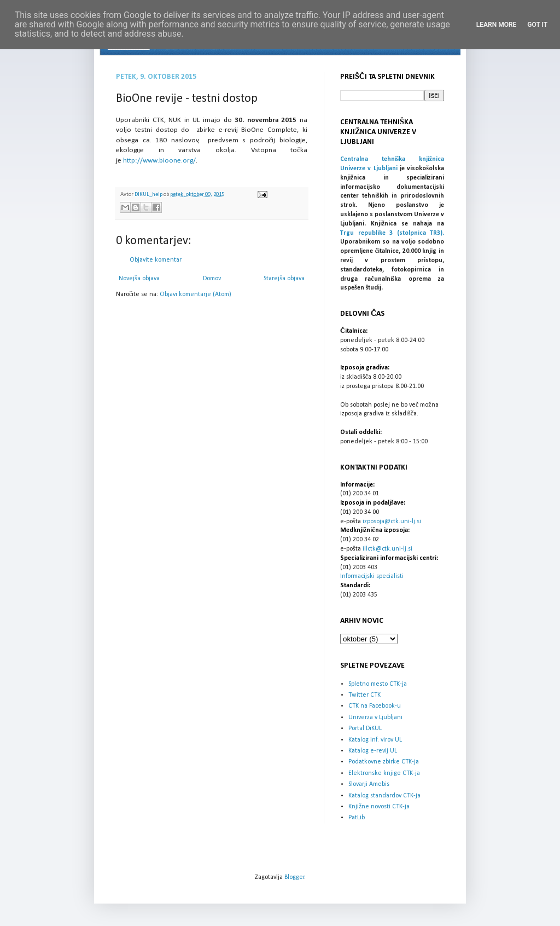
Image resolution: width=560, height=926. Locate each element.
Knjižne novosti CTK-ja (379, 807)
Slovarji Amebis (369, 784)
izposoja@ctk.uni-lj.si (392, 522)
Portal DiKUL (365, 728)
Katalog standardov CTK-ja (384, 796)
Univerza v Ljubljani (375, 717)
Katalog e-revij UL (373, 751)
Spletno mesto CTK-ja (378, 684)
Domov (212, 279)
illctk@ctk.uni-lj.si (387, 549)
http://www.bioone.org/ (159, 161)
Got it (537, 25)
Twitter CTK (364, 695)
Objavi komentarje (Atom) (196, 294)
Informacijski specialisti (372, 576)
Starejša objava (284, 279)
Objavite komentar (156, 260)
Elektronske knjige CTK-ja (384, 773)
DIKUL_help (149, 195)
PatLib (357, 818)
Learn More (497, 25)
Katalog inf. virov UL (375, 740)
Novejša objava (139, 279)
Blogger (294, 877)
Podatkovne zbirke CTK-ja (384, 762)
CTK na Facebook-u (375, 706)
